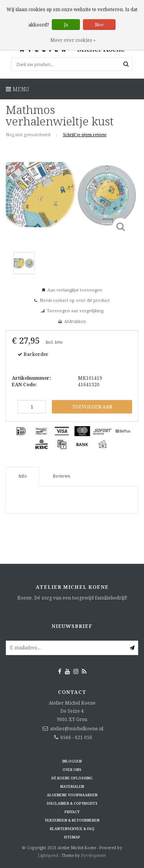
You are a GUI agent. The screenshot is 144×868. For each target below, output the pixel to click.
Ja (66, 25)
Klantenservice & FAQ (72, 829)
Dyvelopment (94, 855)
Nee (99, 25)
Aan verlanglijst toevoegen (75, 290)
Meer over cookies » (73, 40)
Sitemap (72, 837)
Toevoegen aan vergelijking (75, 310)
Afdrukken (75, 321)
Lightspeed (48, 855)
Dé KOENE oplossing (72, 778)
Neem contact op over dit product (75, 300)
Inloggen (72, 761)
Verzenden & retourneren (72, 820)
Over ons (72, 770)
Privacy (72, 812)
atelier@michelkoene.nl (77, 729)
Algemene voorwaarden (72, 795)
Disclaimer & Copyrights (72, 803)
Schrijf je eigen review (85, 134)
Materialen (72, 786)
